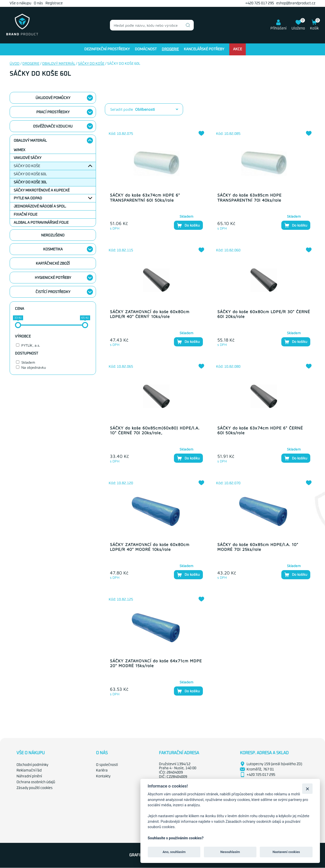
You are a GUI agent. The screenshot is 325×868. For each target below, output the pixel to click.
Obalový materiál (59, 64)
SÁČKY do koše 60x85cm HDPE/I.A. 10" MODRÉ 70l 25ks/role (258, 547)
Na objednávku (34, 367)
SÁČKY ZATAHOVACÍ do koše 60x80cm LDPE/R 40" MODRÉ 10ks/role (150, 547)
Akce (238, 49)
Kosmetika (53, 249)
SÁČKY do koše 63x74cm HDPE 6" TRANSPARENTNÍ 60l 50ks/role (145, 197)
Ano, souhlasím (174, 852)
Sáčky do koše (91, 64)
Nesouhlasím (230, 852)
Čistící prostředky (53, 292)
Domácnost (146, 49)
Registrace (54, 3)
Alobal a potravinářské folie (41, 223)
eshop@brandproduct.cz (296, 3)
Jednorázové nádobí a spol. (40, 206)
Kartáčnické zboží (53, 264)
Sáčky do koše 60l (30, 174)
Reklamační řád (29, 770)
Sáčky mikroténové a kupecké (42, 190)
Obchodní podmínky (32, 765)
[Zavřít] (307, 789)
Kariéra (102, 770)
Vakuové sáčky (28, 158)
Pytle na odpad (28, 198)
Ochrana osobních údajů (36, 782)
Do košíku (188, 225)
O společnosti (107, 765)
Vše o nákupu (20, 3)
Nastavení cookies (286, 852)
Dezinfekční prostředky (107, 49)
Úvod (15, 64)
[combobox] (152, 25)
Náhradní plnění (29, 776)
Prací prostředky (53, 112)
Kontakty (103, 776)
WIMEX (20, 150)
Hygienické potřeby (53, 278)
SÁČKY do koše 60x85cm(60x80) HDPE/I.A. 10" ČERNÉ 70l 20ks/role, (155, 430)
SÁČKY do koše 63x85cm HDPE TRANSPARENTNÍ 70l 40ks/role (249, 197)
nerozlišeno (53, 235)
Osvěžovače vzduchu (53, 126)
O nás (38, 3)
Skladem (28, 362)
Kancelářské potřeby (204, 49)
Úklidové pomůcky (53, 98)
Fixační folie (26, 215)
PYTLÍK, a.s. (31, 345)
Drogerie (170, 49)
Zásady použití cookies (35, 788)
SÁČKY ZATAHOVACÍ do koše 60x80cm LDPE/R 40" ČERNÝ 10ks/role (150, 314)
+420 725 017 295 (260, 3)
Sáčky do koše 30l (30, 182)
